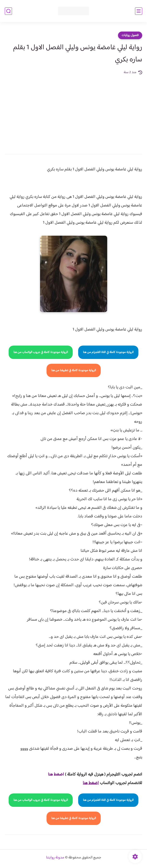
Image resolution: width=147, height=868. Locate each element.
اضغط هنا (56, 775)
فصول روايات (130, 35)
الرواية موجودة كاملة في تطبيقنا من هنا (74, 370)
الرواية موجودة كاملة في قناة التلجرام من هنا (108, 352)
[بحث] (8, 11)
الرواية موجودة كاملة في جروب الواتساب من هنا (41, 352)
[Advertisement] (73, 111)
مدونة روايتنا (55, 858)
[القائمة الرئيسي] (139, 11)
